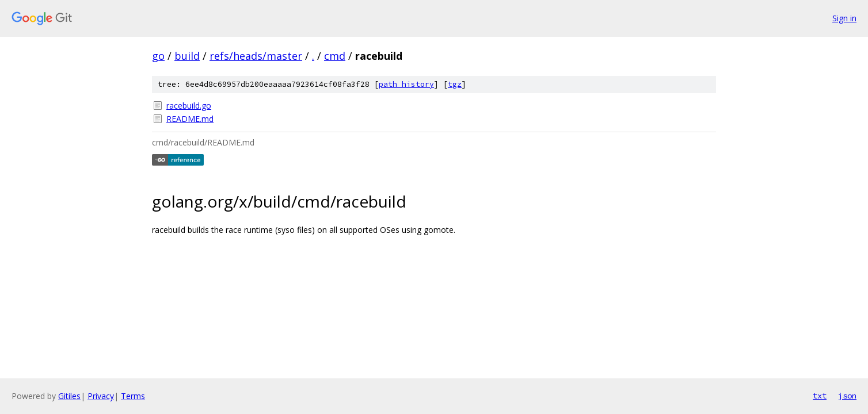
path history (406, 84)
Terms (133, 396)
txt (820, 396)
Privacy (101, 396)
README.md (190, 119)
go (158, 56)
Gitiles (69, 396)
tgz (455, 84)
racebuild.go (189, 106)
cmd (335, 56)
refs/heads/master (256, 56)
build (187, 56)
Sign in (844, 18)
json (847, 396)
